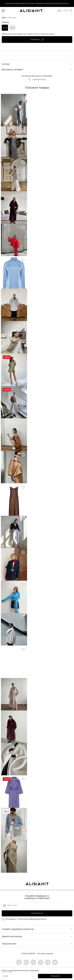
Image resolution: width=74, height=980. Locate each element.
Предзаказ (55, 976)
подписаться (37, 914)
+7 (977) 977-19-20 (37, 80)
